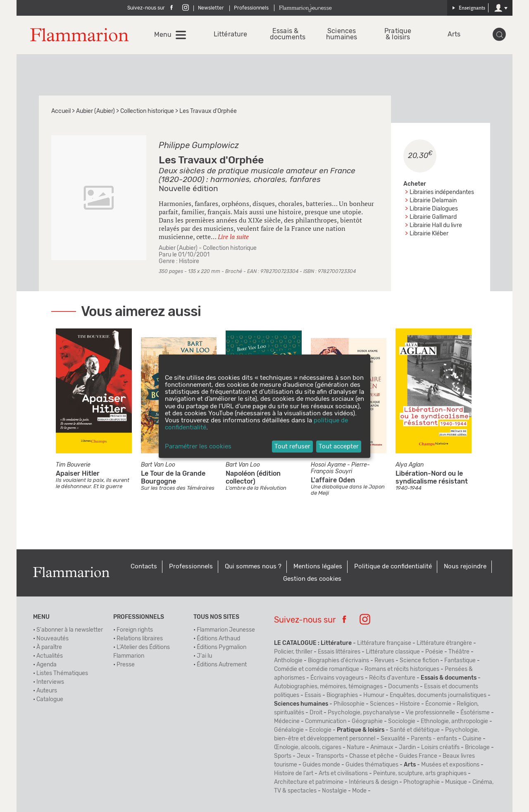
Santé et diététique (415, 730)
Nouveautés (52, 639)
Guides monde (321, 765)
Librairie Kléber (429, 234)
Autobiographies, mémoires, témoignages (328, 687)
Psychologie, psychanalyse (364, 713)
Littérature (229, 35)
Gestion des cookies (312, 579)
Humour (374, 695)
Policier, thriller (293, 652)
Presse (126, 665)
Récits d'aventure (392, 678)
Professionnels (251, 8)
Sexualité (393, 739)
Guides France (418, 756)
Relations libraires (140, 639)
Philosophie (349, 704)
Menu (163, 35)
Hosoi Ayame (328, 465)
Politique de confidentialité (393, 566)
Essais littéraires (339, 652)
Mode (359, 791)
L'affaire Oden (333, 480)
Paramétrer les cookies (198, 447)
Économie (438, 704)
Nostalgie (334, 791)
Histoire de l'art (294, 774)
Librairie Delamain (433, 201)
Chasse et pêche (372, 756)
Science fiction (419, 661)
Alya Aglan (410, 465)
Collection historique (147, 111)
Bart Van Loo (158, 465)
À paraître (49, 647)
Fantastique (460, 661)
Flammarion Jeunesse (226, 630)
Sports (283, 756)
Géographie (367, 721)
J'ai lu (204, 656)
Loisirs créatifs (440, 747)
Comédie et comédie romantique (317, 669)
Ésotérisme (475, 713)
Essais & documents (285, 34)
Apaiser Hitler (78, 474)
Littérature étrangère (444, 643)
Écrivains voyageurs (337, 678)
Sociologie (402, 721)
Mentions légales (318, 566)
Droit (316, 713)
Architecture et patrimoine (309, 782)
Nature (356, 747)
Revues (384, 661)
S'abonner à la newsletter (70, 630)
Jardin (407, 747)
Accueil (61, 111)
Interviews (50, 682)
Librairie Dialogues (434, 209)
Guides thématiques (372, 765)
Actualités (50, 656)
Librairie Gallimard (433, 217)
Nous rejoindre (465, 566)
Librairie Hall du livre (436, 225)
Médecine (287, 721)
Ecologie (320, 730)
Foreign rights (135, 630)
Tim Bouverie (73, 465)
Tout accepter (339, 447)
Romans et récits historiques (402, 669)
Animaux (382, 747)
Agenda (46, 665)
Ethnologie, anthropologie (454, 721)
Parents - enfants (434, 739)
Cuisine (472, 739)
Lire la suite (233, 237)
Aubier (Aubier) (95, 111)
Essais (313, 695)
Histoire (189, 261)
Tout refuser (292, 447)
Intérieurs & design (373, 782)
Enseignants (469, 8)
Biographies (342, 695)
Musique (456, 782)
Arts (454, 35)
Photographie (422, 782)
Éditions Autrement (222, 665)
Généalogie (289, 730)
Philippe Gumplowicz (199, 146)
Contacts (144, 566)
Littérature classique (393, 652)
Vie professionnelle (430, 713)
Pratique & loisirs (398, 34)
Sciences (382, 704)
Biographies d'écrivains (338, 661)
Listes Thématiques (62, 673)
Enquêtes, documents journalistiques (438, 695)
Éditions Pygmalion (222, 647)
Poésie (434, 652)
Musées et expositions (450, 765)
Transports (330, 756)
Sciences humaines (342, 34)
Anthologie (288, 661)
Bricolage (477, 747)
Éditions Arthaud (218, 639)
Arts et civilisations (343, 774)
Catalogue (50, 699)
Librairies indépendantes (442, 192)
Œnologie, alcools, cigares (308, 747)
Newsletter (211, 8)
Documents (403, 687)
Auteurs (47, 691)
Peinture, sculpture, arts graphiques (420, 774)
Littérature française (384, 643)
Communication (326, 721)
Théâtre (459, 652)
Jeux (304, 756)
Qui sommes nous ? (253, 566)
